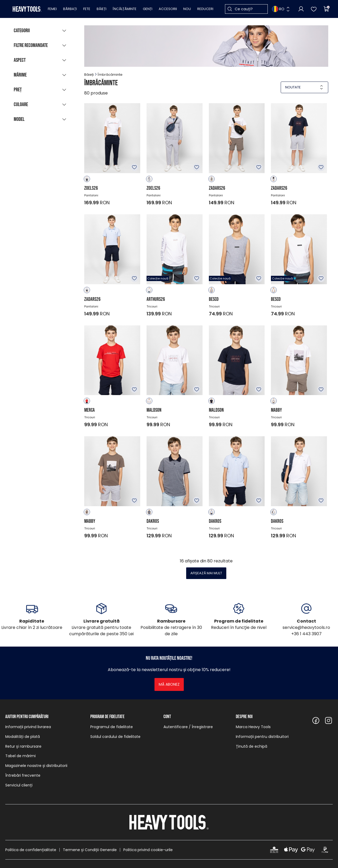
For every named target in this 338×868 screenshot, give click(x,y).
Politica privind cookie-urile (148, 850)
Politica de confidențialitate (31, 850)
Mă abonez (169, 684)
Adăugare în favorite (134, 167)
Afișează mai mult (206, 573)
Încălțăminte (125, 9)
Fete (87, 9)
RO (278, 9)
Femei (52, 9)
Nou (187, 9)
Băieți (102, 9)
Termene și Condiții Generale (90, 850)
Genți (148, 9)
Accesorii (168, 9)
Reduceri (205, 9)
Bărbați (70, 9)
